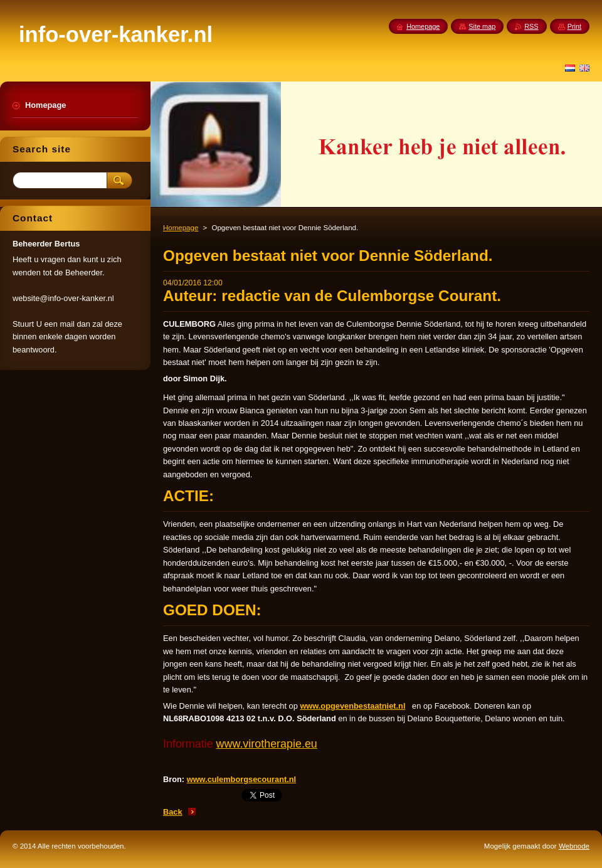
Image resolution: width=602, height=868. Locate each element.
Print (574, 26)
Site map (482, 26)
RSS (531, 26)
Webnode (574, 846)
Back (173, 812)
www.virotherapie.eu (267, 744)
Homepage (181, 228)
